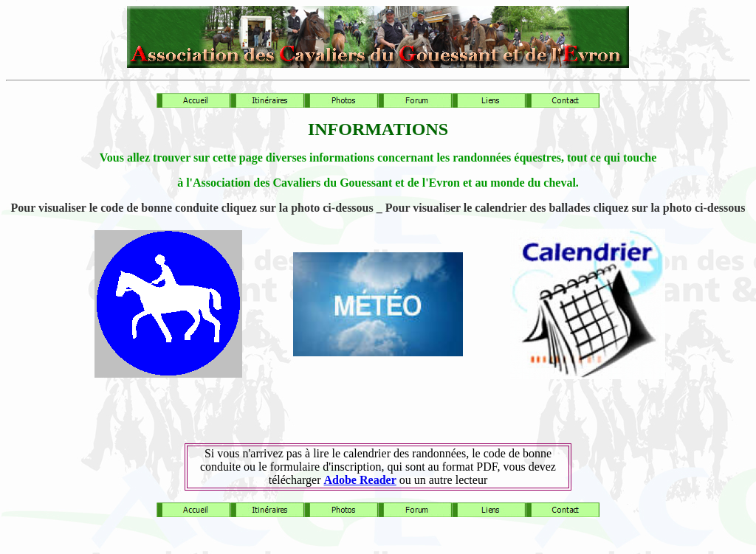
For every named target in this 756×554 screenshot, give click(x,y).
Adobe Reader (360, 480)
